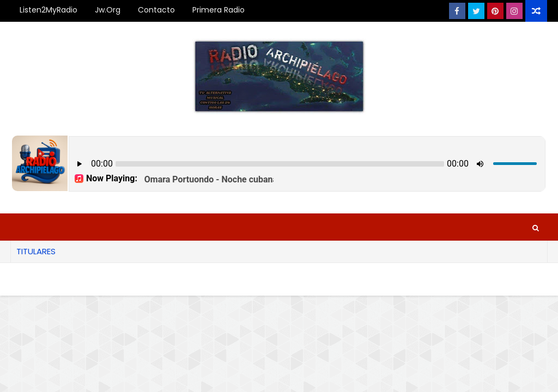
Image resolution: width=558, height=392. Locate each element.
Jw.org (108, 10)
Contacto (156, 10)
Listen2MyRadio (48, 10)
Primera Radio (219, 10)
